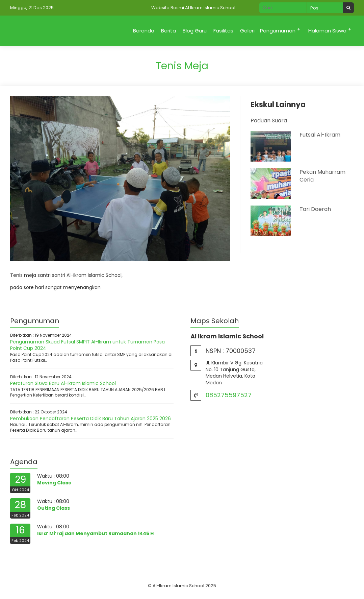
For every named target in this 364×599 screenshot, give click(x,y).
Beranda (144, 31)
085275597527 (229, 395)
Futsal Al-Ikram (320, 135)
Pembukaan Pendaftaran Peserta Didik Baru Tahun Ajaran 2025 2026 (90, 418)
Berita (168, 31)
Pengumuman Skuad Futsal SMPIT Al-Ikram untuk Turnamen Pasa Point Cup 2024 (87, 345)
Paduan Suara (269, 121)
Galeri (247, 31)
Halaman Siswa (327, 31)
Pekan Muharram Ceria (322, 176)
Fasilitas (223, 31)
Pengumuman (278, 31)
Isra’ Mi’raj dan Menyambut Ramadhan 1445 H (95, 533)
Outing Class (54, 508)
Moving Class (54, 483)
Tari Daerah (315, 209)
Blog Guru (195, 31)
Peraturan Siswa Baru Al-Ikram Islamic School (63, 383)
